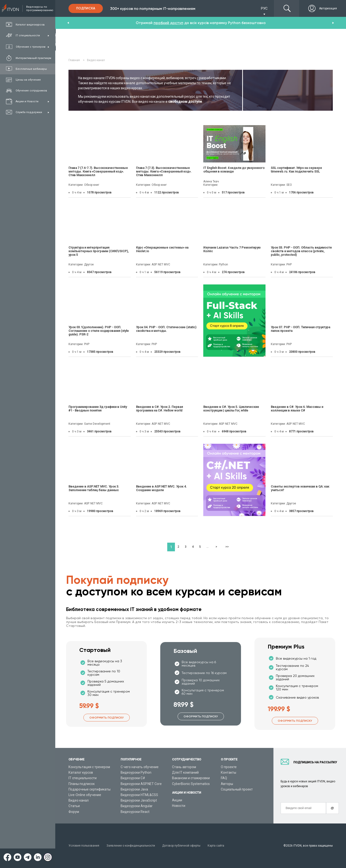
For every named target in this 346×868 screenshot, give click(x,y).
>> (227, 547)
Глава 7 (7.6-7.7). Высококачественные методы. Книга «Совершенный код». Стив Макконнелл (98, 171)
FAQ (224, 778)
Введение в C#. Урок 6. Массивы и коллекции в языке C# (297, 409)
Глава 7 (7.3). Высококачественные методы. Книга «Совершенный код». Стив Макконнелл (164, 171)
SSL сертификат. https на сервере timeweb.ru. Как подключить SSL (296, 170)
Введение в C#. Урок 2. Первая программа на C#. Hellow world (159, 409)
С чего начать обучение (140, 767)
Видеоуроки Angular (137, 806)
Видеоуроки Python (136, 772)
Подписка (86, 8)
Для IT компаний (185, 772)
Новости (179, 806)
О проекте (229, 767)
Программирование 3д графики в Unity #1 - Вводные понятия (98, 409)
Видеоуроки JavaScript (139, 800)
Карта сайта (216, 846)
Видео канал (79, 800)
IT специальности (83, 778)
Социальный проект (237, 789)
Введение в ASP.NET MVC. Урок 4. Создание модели (161, 488)
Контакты (229, 772)
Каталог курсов (81, 772)
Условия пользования (84, 846)
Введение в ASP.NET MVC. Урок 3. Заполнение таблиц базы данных (94, 488)
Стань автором (184, 767)
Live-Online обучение (85, 795)
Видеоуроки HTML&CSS (139, 795)
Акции (177, 800)
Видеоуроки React (135, 812)
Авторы (227, 784)
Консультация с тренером (89, 767)
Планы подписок (82, 784)
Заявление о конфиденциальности (131, 846)
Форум (74, 812)
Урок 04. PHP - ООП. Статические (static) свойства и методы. (166, 329)
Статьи (74, 806)
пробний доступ (168, 23)
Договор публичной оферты (181, 846)
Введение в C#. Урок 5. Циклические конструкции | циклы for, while (231, 409)
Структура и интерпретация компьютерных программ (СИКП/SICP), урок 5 (99, 251)
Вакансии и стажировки (191, 778)
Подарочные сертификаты (90, 789)
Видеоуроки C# (133, 778)
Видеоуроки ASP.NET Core (141, 784)
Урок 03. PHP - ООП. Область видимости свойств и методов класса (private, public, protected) (301, 251)
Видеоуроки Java (134, 789)
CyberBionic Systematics (191, 784)
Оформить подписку (107, 718)
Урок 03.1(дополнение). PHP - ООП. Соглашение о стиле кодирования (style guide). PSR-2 (99, 331)
